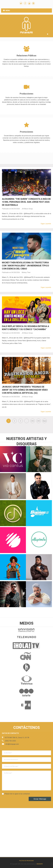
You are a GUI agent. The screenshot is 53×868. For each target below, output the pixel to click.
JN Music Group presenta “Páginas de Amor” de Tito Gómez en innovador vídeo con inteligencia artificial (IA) (25, 390)
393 (39, 421)
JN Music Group (27, 209)
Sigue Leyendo (46, 224)
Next (45, 421)
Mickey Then (26, 272)
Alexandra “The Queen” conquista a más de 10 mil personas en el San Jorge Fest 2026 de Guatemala (26, 202)
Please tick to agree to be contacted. (17, 794)
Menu (8, 11)
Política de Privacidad (26, 861)
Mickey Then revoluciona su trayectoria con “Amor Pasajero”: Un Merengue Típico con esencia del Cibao (25, 266)
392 (33, 421)
